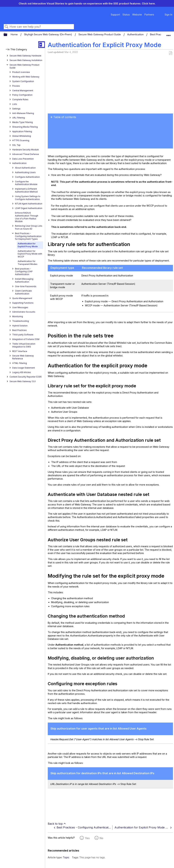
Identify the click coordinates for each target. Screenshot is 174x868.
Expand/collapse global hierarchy (8, 35)
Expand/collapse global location (168, 34)
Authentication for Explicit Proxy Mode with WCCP (30, 254)
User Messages (20, 307)
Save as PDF (171, 53)
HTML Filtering (20, 363)
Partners (149, 15)
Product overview (21, 72)
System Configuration (23, 81)
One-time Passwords (26, 286)
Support (115, 15)
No (101, 838)
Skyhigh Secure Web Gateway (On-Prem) (48, 34)
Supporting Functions (23, 303)
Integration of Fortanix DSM (26, 339)
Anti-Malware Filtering (23, 113)
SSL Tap (16, 145)
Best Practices (19, 330)
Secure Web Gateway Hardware (25, 56)
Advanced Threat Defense (26, 154)
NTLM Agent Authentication (29, 204)
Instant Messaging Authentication (24, 280)
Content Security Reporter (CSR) (26, 377)
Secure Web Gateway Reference (23, 357)
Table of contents (65, 117)
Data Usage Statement (24, 368)
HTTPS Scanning (21, 140)
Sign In (168, 15)
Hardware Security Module (25, 150)
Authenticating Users (25, 172)
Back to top (55, 824)
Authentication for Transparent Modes (28, 263)
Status (126, 15)
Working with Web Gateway (26, 77)
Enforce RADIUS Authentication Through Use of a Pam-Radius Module (27, 217)
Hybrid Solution (20, 326)
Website (137, 15)
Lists (15, 104)
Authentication (136, 34)
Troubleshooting (21, 321)
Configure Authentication (27, 177)
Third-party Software (23, 335)
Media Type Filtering (23, 122)
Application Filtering (22, 131)
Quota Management (22, 298)
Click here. (149, 3)
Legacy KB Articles (22, 372)
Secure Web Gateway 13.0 (23, 381)
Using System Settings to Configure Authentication (28, 198)
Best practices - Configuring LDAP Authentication (24, 272)
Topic (66, 857)
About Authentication (25, 168)
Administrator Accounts (24, 312)
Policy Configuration (22, 95)
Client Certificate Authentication (23, 292)
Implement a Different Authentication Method (26, 190)
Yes (87, 838)
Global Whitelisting (22, 136)
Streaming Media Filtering (25, 127)
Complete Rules (20, 99)
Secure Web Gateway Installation (26, 60)
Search (7, 27)
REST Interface (20, 351)
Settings (16, 109)
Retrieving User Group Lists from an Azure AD (29, 227)
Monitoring (18, 316)
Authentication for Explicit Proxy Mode (28, 245)
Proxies (16, 86)
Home (15, 34)
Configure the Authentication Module (26, 183)
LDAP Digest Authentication (29, 208)
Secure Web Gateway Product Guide (100, 34)
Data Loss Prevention (23, 159)
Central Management (23, 90)
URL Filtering (19, 118)
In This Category (17, 50)
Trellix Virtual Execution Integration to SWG (24, 345)
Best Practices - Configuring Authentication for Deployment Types (28, 236)
